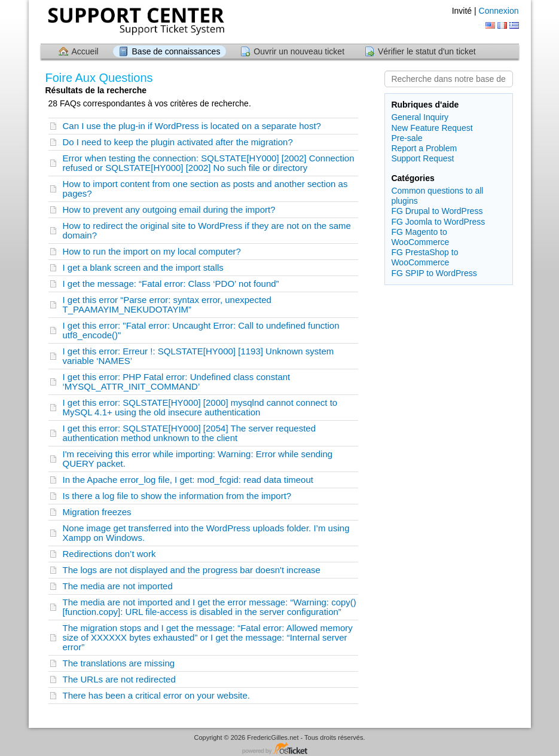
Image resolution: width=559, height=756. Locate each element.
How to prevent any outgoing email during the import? (169, 209)
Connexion (499, 11)
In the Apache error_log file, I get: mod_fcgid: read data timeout (188, 480)
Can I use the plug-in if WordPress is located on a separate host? (192, 126)
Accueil (85, 51)
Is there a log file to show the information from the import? (177, 496)
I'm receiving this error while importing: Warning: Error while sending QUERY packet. (198, 459)
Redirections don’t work (109, 554)
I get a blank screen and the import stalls (143, 267)
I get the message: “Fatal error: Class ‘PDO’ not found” (171, 284)
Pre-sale (407, 138)
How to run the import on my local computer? (152, 251)
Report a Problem (424, 148)
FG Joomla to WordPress (438, 222)
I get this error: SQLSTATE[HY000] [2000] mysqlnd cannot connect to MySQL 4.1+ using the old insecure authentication (200, 407)
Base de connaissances (176, 51)
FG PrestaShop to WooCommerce (424, 257)
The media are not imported (118, 586)
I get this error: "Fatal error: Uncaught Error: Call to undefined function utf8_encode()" (201, 330)
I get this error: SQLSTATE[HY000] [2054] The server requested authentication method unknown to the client (190, 433)
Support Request (422, 158)
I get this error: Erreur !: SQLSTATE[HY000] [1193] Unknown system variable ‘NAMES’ (198, 356)
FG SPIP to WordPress (434, 273)
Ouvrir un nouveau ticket (299, 51)
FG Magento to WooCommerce (420, 237)
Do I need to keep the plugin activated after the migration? (178, 142)
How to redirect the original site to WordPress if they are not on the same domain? (207, 230)
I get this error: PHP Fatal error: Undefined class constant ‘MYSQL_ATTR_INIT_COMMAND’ (177, 382)
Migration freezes (97, 512)
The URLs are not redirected (119, 679)
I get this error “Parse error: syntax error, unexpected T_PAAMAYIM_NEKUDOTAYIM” (167, 304)
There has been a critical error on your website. (156, 695)
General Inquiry (420, 117)
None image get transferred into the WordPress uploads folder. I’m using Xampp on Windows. (206, 533)
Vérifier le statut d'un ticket (427, 51)
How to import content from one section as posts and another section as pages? (205, 189)
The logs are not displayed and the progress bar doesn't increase (192, 570)
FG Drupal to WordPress (437, 211)
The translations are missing (119, 663)
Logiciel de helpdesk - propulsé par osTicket (280, 749)
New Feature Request (432, 128)
